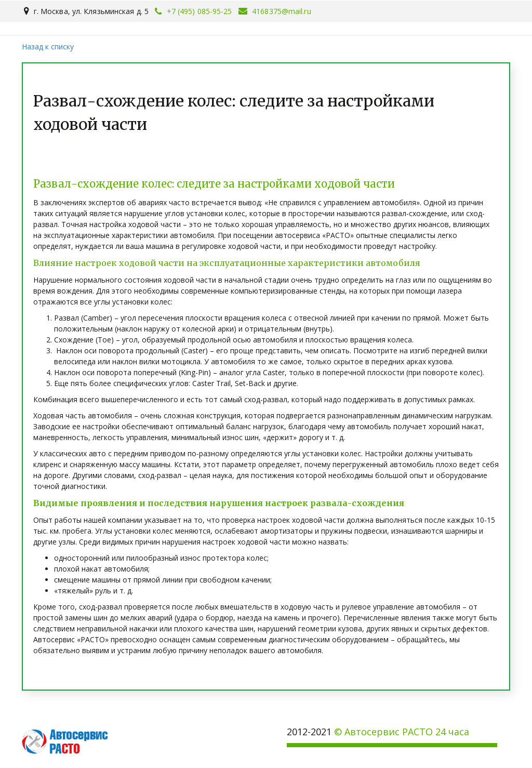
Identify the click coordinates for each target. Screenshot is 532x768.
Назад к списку (48, 47)
